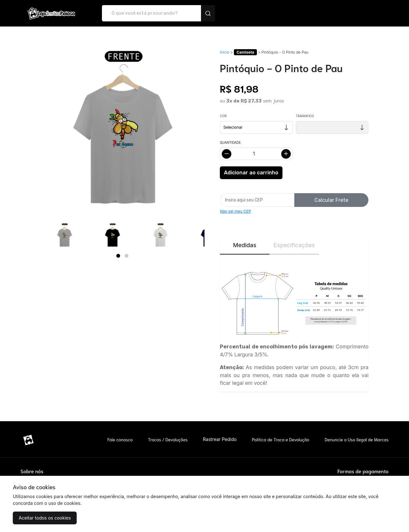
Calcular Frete (331, 200)
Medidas (245, 245)
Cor (223, 116)
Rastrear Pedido (220, 439)
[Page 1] (118, 256)
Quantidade (230, 142)
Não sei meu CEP (235, 211)
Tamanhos (305, 116)
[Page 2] (127, 256)
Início (225, 52)
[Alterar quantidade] (256, 154)
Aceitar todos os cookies (45, 518)
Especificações (294, 245)
